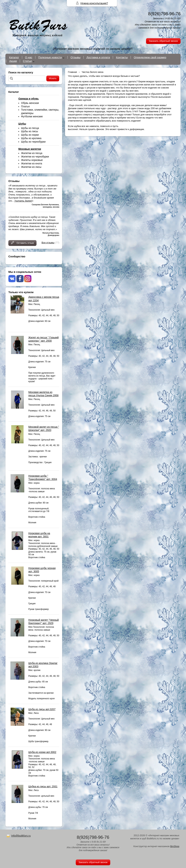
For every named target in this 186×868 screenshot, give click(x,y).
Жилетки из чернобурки (35, 157)
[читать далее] (23, 201)
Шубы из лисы (30, 131)
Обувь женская (30, 103)
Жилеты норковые (32, 160)
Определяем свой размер (150, 57)
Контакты (122, 57)
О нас (29, 57)
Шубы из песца (30, 128)
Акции (13, 61)
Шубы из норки (30, 135)
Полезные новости (50, 57)
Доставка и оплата (98, 57)
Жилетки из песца (32, 153)
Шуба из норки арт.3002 (42, 752)
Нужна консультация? (94, 3)
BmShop (175, 846)
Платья (25, 106)
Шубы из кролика (31, 138)
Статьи (27, 61)
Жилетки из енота (32, 163)
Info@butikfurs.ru (21, 836)
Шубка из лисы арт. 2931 (43, 786)
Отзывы (75, 57)
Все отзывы (48, 243)
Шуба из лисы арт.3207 (42, 709)
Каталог (14, 57)
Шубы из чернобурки (33, 142)
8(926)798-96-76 (164, 14)
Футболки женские (32, 116)
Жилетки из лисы (31, 167)
